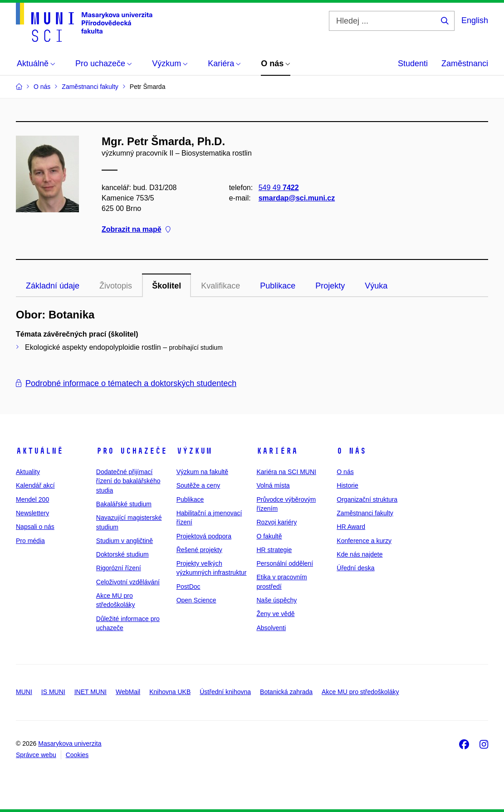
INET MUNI (91, 692)
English (475, 20)
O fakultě (269, 536)
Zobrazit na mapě (136, 230)
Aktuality (28, 472)
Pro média (30, 541)
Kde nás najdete (360, 554)
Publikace (278, 286)
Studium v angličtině (125, 541)
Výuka (376, 286)
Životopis (116, 286)
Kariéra (277, 451)
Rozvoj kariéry (276, 522)
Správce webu (36, 755)
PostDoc (188, 587)
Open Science (196, 600)
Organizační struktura (367, 499)
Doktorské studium (122, 554)
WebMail (128, 692)
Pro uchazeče (132, 451)
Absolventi (271, 628)
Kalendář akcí (35, 485)
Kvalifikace (220, 286)
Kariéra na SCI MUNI (286, 472)
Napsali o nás (35, 527)
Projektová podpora (204, 536)
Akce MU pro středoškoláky (360, 692)
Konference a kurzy (364, 541)
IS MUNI (53, 692)
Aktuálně (39, 451)
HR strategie (274, 550)
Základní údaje (53, 286)
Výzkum (194, 451)
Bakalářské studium (124, 504)
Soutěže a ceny (198, 485)
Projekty (330, 286)
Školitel (166, 286)
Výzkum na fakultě (202, 472)
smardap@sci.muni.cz (297, 198)
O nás (351, 451)
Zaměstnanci (465, 64)
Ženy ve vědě (275, 614)
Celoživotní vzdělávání (128, 582)
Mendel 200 (32, 499)
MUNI (24, 692)
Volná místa (273, 485)
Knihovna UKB (170, 692)
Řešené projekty (199, 550)
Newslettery (32, 513)
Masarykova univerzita (70, 744)
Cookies (77, 755)
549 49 (279, 188)
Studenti (413, 64)
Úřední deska (355, 568)
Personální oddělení (285, 563)
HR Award (351, 527)
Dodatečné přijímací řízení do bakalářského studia (128, 481)
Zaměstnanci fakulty (365, 513)
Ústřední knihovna (225, 692)
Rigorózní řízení (119, 568)
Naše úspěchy (276, 600)
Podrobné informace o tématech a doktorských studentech (126, 383)
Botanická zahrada (286, 692)
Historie (347, 485)
